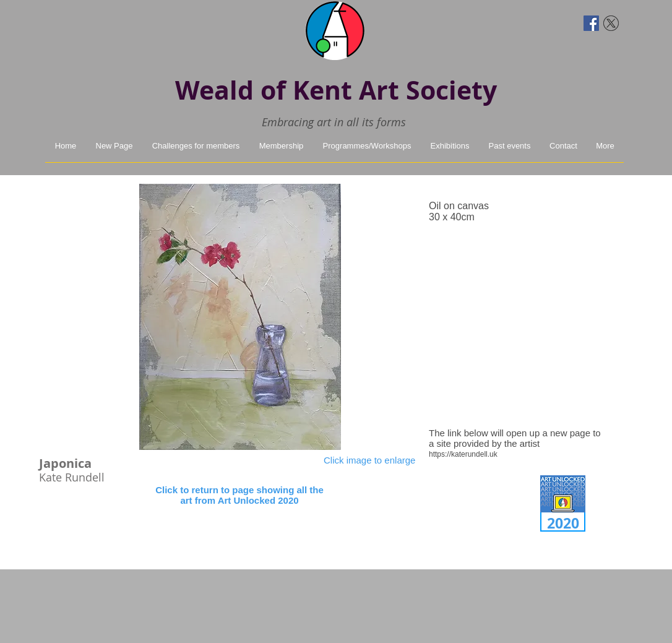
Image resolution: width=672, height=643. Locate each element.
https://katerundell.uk (463, 454)
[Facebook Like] (68, 22)
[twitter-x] (611, 23)
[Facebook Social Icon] (591, 23)
